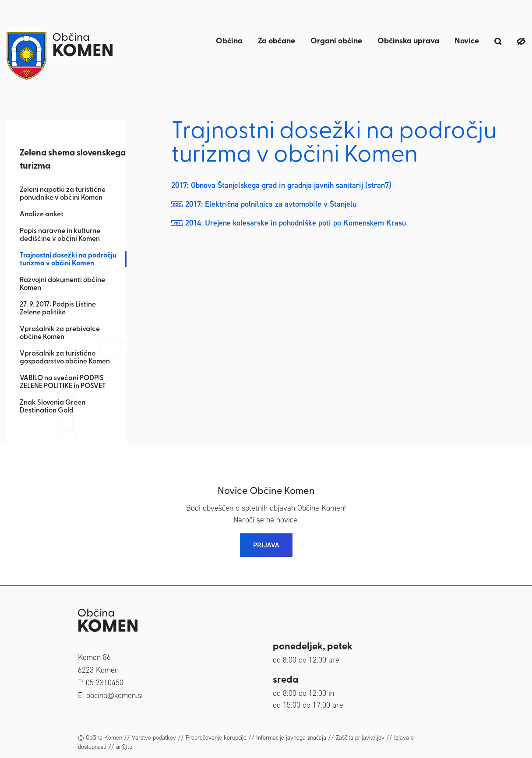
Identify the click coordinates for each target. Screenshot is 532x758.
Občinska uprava (408, 41)
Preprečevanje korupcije (216, 738)
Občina (229, 41)
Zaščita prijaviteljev (360, 738)
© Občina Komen (100, 738)
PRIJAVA (266, 545)
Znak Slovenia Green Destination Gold (53, 407)
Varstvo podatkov (154, 738)
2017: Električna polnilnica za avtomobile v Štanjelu (271, 204)
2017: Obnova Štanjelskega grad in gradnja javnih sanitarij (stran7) (281, 185)
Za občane (277, 41)
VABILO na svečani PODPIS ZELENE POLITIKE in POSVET (63, 382)
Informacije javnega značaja (291, 738)
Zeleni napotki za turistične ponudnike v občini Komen (63, 194)
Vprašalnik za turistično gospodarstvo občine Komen (65, 358)
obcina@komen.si (115, 695)
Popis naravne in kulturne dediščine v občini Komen (60, 235)
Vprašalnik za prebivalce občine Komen (60, 333)
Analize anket (42, 215)
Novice (467, 41)
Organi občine (336, 41)
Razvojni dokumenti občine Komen (62, 284)
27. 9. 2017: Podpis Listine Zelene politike (58, 309)
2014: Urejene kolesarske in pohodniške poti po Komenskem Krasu (296, 223)
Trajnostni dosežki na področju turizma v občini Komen (68, 260)
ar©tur (125, 747)
